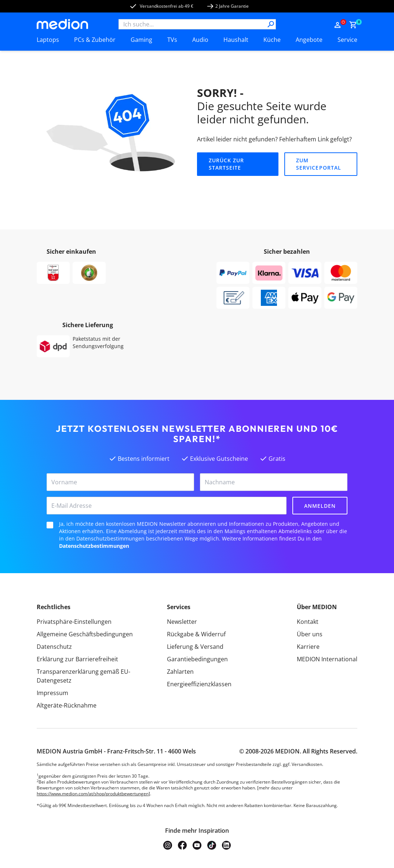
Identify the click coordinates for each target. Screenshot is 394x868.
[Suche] (271, 24)
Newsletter (182, 622)
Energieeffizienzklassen (199, 684)
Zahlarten (180, 672)
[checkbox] (50, 525)
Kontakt (308, 622)
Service (347, 40)
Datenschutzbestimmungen (94, 546)
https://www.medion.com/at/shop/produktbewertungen (93, 794)
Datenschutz (54, 647)
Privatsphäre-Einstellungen (74, 622)
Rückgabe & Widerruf (196, 634)
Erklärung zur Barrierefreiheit (77, 659)
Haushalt (236, 40)
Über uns (310, 634)
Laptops (48, 40)
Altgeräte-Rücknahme (67, 705)
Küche (272, 40)
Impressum (52, 693)
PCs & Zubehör (95, 40)
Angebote (309, 40)
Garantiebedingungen (197, 659)
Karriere (308, 647)
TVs (172, 40)
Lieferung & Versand (195, 647)
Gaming (141, 40)
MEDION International (327, 659)
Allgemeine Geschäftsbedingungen (85, 634)
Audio (200, 40)
